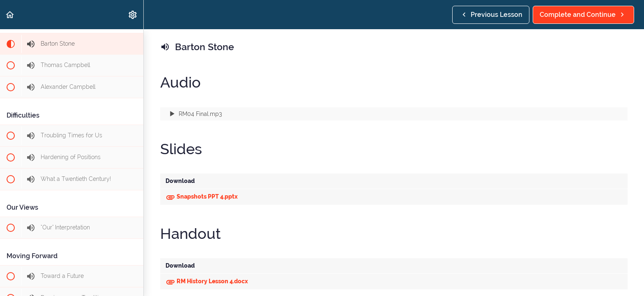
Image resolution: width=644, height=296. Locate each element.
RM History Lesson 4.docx (207, 281)
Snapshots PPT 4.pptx (202, 197)
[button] (10, 15)
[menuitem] (133, 15)
